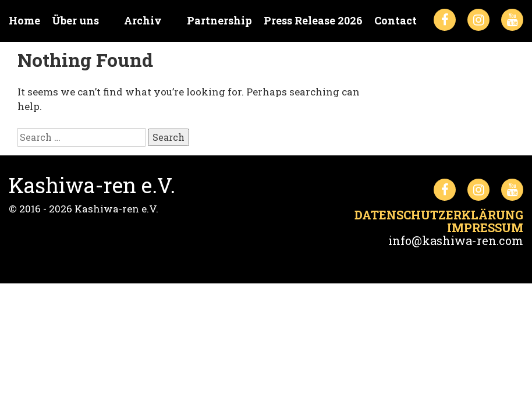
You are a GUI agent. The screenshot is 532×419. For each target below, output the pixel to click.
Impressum (485, 228)
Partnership (219, 20)
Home (24, 20)
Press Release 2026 (313, 20)
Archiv (143, 20)
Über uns (75, 20)
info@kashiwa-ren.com (456, 240)
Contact (396, 20)
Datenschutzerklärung (439, 215)
